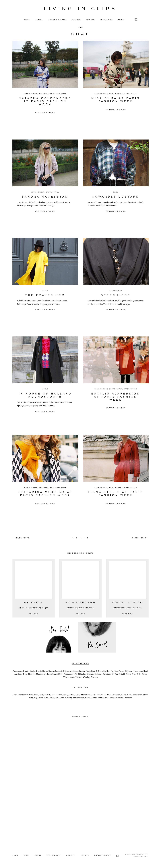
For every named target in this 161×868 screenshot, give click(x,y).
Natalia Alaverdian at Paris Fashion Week (116, 398)
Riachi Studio (80, 675)
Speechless (116, 296)
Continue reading (45, 113)
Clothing (68, 699)
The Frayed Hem (45, 296)
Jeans (62, 699)
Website (79, 678)
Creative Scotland (55, 672)
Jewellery (18, 675)
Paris (49, 675)
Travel (66, 678)
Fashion (108, 696)
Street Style (60, 94)
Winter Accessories (116, 699)
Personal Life (57, 675)
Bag (36, 699)
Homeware (138, 672)
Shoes (128, 675)
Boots (123, 696)
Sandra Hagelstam (45, 198)
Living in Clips (81, 9)
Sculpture (98, 675)
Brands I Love (42, 672)
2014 (53, 696)
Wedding (86, 678)
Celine (88, 699)
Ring (31, 699)
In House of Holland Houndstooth (45, 396)
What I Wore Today (88, 696)
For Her (106, 672)
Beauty (26, 672)
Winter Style (103, 699)
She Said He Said (118, 675)
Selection (107, 675)
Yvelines (94, 678)
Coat (77, 696)
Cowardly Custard (116, 198)
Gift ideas (129, 672)
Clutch (94, 699)
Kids (25, 675)
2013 (65, 696)
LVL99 (146, 858)
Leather (71, 696)
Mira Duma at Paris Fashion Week (116, 101)
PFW (36, 696)
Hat (57, 699)
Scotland (90, 675)
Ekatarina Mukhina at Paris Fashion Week (45, 495)
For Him (114, 672)
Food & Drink (97, 672)
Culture (66, 672)
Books (32, 672)
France (121, 672)
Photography (45, 94)
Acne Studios (49, 699)
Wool (41, 699)
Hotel (146, 672)
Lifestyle (32, 675)
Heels (129, 696)
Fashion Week (31, 94)
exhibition (74, 672)
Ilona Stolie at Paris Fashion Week (116, 495)
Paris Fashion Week (25, 696)
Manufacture (41, 675)
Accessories (116, 291)
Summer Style (79, 699)
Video (72, 678)
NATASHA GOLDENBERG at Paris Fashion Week (45, 102)
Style (116, 193)
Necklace (128, 699)
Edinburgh (116, 696)
